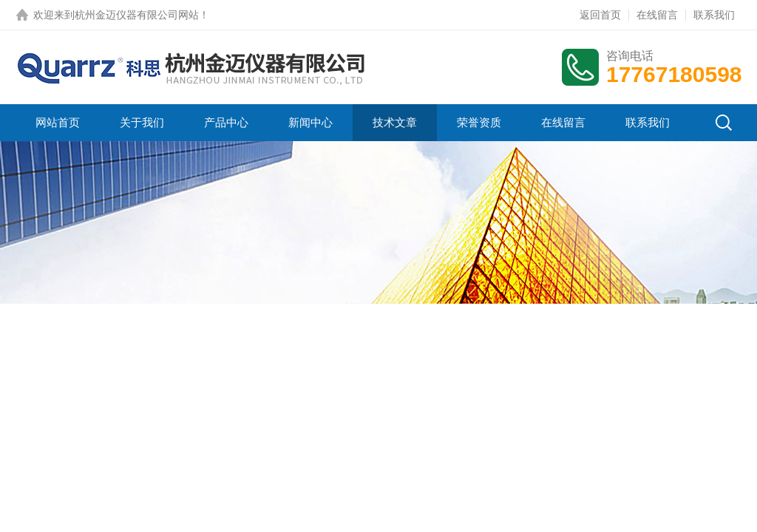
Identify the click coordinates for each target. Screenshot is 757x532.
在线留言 (657, 15)
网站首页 (58, 122)
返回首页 (600, 15)
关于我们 (142, 122)
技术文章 (395, 122)
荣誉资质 (479, 122)
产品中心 (226, 122)
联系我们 (714, 15)
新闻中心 (310, 122)
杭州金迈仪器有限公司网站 (137, 15)
